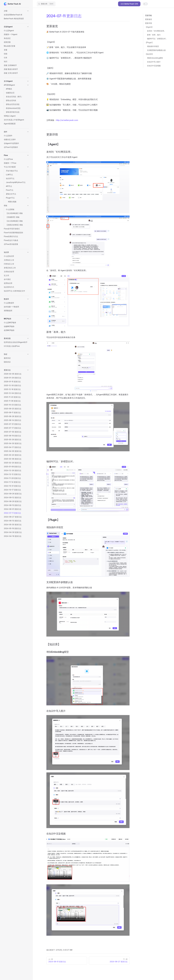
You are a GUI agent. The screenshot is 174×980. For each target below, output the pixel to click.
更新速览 (149, 19)
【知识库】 (149, 54)
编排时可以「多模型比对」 (157, 39)
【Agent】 (149, 27)
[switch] (145, 4)
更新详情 (149, 23)
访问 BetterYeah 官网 (129, 4)
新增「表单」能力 (154, 35)
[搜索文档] (46, 4)
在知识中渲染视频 (154, 66)
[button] (16, 11)
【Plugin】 (149, 42)
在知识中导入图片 (154, 62)
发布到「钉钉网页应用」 (156, 31)
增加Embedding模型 (155, 58)
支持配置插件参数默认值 (156, 50)
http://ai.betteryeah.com (67, 120)
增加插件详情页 (153, 46)
